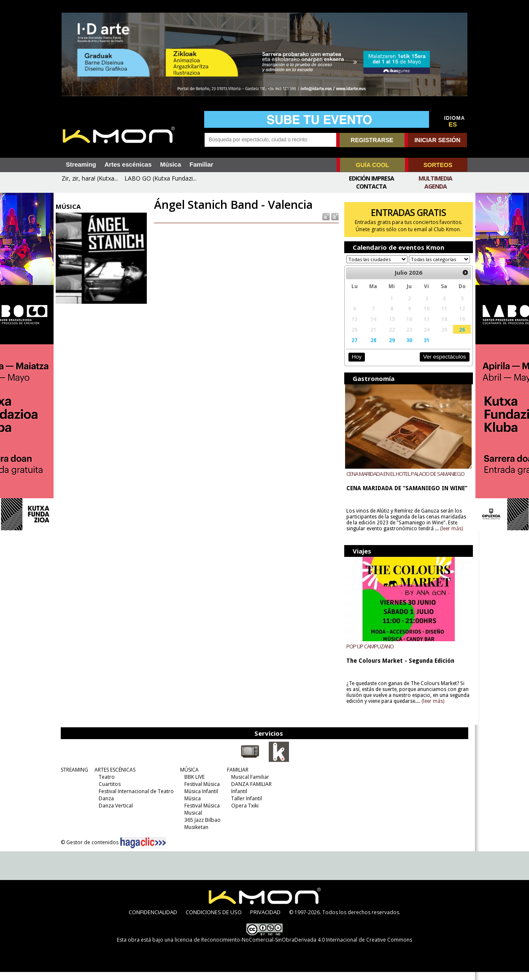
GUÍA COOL (373, 165)
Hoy (355, 365)
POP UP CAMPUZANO (369, 654)
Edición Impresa (371, 178)
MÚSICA (188, 778)
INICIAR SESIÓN (437, 140)
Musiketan (195, 835)
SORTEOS (438, 165)
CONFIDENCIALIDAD (153, 920)
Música (170, 165)
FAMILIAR (236, 778)
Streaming (81, 165)
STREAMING (73, 778)
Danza (105, 806)
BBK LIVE (193, 785)
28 (371, 348)
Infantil (238, 799)
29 (390, 348)
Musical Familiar (249, 785)
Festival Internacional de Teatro (135, 799)
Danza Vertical (115, 814)
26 (459, 337)
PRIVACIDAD (265, 920)
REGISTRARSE (372, 140)
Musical (192, 821)
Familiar (201, 165)
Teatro (105, 785)
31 (424, 348)
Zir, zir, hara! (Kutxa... (90, 178)
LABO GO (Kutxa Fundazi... (161, 178)
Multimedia (435, 178)
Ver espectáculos (441, 365)
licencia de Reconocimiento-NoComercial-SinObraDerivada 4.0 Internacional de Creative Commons (293, 948)
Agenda (436, 186)
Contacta (371, 186)
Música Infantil (200, 799)
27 (353, 348)
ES (453, 124)
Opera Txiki (244, 814)
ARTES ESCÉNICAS (114, 778)
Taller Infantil (245, 806)
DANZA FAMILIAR (250, 792)
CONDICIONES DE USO (214, 920)
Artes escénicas (128, 165)
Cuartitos (108, 792)
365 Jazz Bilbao (201, 828)
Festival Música (201, 792)
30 (407, 348)
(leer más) (450, 537)
